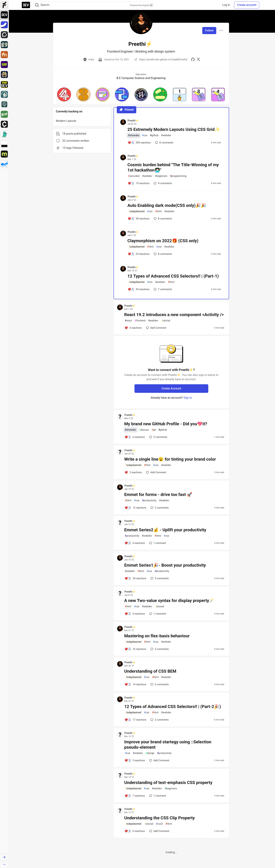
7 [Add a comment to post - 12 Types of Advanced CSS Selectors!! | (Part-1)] (162, 289)
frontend (140, 321)
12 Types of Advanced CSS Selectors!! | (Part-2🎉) (173, 707)
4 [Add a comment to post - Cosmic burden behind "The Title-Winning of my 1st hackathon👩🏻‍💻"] (162, 183)
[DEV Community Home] (26, 5)
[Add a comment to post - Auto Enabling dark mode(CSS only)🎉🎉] (139, 219)
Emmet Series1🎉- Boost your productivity (165, 565)
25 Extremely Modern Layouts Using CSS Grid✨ (174, 129)
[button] (64, 94)
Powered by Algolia (141, 5)
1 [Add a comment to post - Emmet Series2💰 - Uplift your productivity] (157, 543)
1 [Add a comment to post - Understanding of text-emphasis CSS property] (157, 796)
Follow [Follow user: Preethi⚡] (209, 30)
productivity (149, 501)
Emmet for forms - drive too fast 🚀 (158, 495)
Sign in (188, 398)
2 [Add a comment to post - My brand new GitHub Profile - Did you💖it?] (158, 437)
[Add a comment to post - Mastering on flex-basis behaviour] (135, 649)
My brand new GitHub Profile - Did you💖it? (166, 424)
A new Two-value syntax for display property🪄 (169, 601)
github (154, 135)
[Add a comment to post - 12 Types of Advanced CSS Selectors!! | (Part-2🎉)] (135, 720)
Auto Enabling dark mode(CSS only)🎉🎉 (167, 205)
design (150, 753)
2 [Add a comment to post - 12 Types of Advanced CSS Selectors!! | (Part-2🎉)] (159, 720)
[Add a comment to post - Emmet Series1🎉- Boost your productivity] (135, 578)
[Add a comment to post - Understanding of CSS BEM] (135, 684)
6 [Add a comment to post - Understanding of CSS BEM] (159, 684)
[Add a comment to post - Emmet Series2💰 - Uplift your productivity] (135, 543)
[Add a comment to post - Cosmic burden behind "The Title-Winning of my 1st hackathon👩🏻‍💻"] (139, 183)
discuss (144, 430)
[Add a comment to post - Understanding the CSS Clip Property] (135, 831)
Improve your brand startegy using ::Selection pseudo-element (168, 745)
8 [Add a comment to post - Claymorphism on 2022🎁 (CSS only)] (162, 254)
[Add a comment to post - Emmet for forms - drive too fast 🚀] (135, 508)
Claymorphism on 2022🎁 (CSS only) (163, 241)
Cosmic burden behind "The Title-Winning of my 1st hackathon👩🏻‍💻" (173, 167)
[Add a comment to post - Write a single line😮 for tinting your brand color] (133, 472)
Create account (247, 5)
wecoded (134, 176)
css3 (159, 824)
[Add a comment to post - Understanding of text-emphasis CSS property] (135, 796)
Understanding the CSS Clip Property (159, 818)
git (154, 430)
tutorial (165, 321)
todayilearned (136, 211)
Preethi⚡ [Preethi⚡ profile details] (133, 121)
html (158, 211)
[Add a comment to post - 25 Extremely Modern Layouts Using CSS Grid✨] (139, 143)
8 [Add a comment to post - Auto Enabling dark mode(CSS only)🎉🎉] (162, 219)
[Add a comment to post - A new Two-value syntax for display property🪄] (135, 614)
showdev (134, 135)
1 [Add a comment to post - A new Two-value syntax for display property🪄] (157, 614)
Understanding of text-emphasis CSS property (168, 783)
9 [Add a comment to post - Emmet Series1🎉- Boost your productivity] (159, 578)
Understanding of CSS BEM (150, 671)
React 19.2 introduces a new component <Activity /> (174, 315)
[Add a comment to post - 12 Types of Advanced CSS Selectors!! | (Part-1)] (139, 289)
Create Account (171, 388)
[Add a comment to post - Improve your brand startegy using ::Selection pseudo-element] (135, 760)
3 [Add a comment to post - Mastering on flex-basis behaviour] (159, 649)
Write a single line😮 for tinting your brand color (170, 459)
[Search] (37, 5)
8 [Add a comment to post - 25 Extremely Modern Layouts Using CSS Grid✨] (164, 143)
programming (178, 176)
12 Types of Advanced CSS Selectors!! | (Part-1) (173, 276)
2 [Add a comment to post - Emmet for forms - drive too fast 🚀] (159, 508)
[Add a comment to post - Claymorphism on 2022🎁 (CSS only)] (139, 254)
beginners (161, 176)
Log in (226, 5)
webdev (166, 135)
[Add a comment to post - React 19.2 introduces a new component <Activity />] (133, 328)
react (128, 321)
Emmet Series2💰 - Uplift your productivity (165, 530)
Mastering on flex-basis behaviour (157, 636)
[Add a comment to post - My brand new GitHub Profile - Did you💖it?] (135, 437)
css (145, 135)
